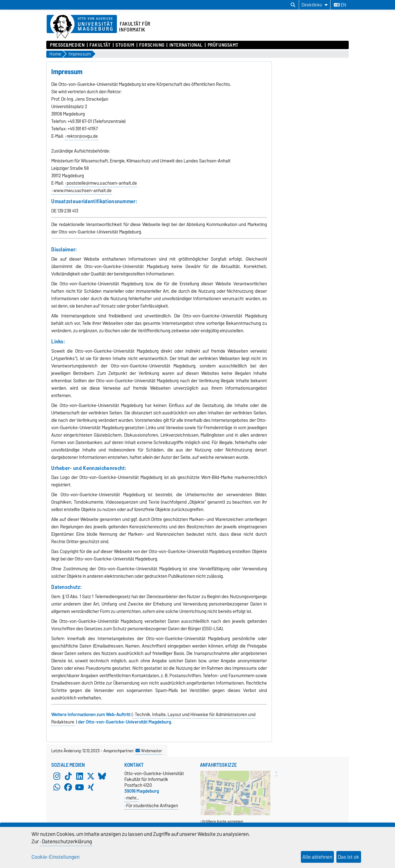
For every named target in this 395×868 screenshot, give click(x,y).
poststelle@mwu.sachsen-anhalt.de (102, 183)
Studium (125, 45)
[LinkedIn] (80, 776)
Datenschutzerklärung (67, 841)
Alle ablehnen (317, 857)
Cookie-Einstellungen (56, 857)
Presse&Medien (67, 45)
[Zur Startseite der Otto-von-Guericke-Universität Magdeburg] (82, 27)
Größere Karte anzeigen (222, 822)
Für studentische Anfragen (152, 805)
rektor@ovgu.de (82, 136)
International (186, 45)
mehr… (133, 798)
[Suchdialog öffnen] (293, 5)
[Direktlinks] (315, 5)
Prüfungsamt (223, 45)
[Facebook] (68, 787)
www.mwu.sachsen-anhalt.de (83, 191)
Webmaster (149, 751)
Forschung (152, 45)
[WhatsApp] (57, 787)
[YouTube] (80, 787)
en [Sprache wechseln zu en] (340, 5)
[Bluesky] (102, 776)
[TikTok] (68, 776)
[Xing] (91, 787)
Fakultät (100, 45)
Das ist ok (349, 857)
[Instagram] (57, 776)
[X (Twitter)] (91, 776)
